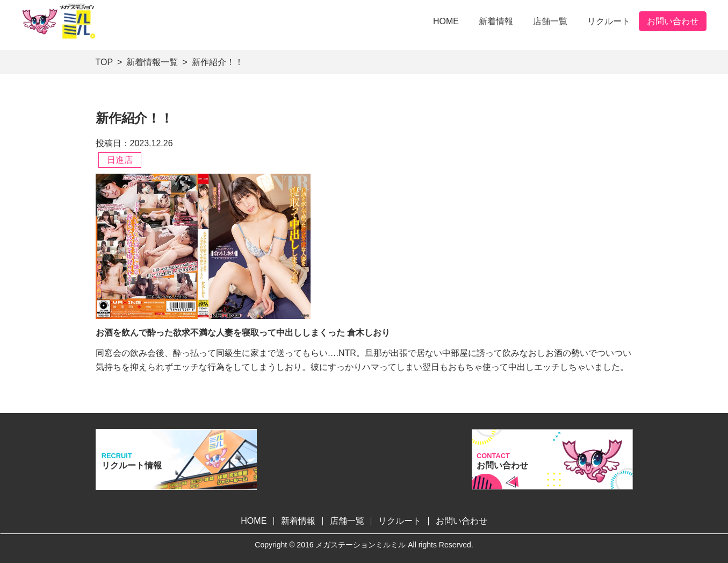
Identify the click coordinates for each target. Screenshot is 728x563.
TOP (104, 62)
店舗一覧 (550, 21)
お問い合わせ (673, 21)
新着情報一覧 (152, 62)
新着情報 (496, 21)
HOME (446, 21)
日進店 (120, 160)
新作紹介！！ (218, 62)
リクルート (609, 21)
